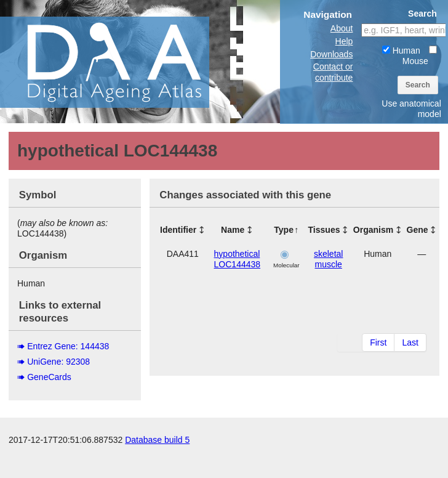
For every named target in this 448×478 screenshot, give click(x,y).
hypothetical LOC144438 (238, 259)
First (378, 342)
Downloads (331, 54)
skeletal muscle (328, 259)
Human (401, 51)
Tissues (324, 230)
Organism (373, 230)
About (342, 28)
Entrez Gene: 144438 (68, 346)
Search (418, 85)
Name (233, 230)
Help (344, 41)
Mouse (420, 56)
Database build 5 (157, 466)
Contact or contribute (333, 72)
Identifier (178, 230)
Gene (418, 230)
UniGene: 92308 (58, 362)
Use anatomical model (411, 109)
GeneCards (49, 377)
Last (410, 342)
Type (284, 230)
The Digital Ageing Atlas (123, 62)
